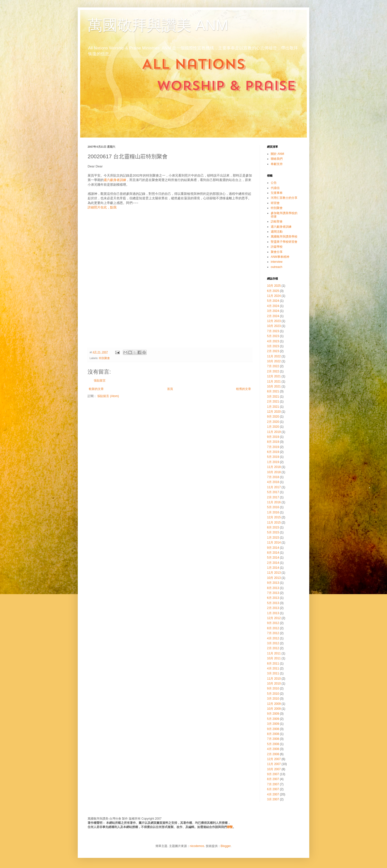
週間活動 (277, 232)
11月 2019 (274, 432)
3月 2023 (273, 346)
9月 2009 (273, 714)
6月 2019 (273, 452)
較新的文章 (96, 389)
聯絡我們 (277, 159)
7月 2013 (273, 593)
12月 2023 (274, 321)
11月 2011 (274, 653)
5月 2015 (273, 532)
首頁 (170, 389)
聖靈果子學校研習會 (284, 242)
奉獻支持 (277, 164)
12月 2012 (274, 618)
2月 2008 (273, 754)
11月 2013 (274, 573)
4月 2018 (273, 482)
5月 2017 (273, 492)
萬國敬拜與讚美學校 (284, 237)
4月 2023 (273, 341)
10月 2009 (274, 709)
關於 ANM (277, 154)
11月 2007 (274, 764)
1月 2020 (273, 427)
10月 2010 (274, 684)
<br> (170, 279)
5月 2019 (273, 457)
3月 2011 (273, 673)
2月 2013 (273, 608)
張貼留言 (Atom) (108, 396)
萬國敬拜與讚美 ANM (158, 25)
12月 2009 (274, 704)
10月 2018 (274, 472)
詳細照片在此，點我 (102, 207)
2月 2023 (273, 351)
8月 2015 (273, 527)
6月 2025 (273, 291)
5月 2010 (273, 694)
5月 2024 (273, 301)
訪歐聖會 (277, 222)
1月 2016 (273, 512)
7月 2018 (273, 477)
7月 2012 (273, 633)
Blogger (226, 846)
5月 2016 (273, 507)
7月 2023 (273, 331)
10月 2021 (274, 386)
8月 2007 (273, 779)
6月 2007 (273, 789)
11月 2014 (274, 543)
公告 (274, 183)
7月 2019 (273, 447)
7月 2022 (273, 366)
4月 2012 (273, 638)
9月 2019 (273, 437)
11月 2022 (274, 356)
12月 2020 (274, 412)
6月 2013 (273, 598)
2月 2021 (273, 402)
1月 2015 (273, 538)
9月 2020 (273, 417)
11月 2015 (274, 523)
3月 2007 (273, 799)
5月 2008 (273, 744)
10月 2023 (274, 326)
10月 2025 (274, 286)
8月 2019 (273, 442)
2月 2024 (273, 316)
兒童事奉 (277, 193)
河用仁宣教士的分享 (284, 198)
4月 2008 (273, 749)
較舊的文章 (244, 389)
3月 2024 (273, 311)
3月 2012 (273, 643)
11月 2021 (274, 382)
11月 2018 (274, 467)
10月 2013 (274, 578)
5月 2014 (273, 558)
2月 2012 (273, 648)
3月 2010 (273, 699)
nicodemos (197, 846)
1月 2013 (273, 613)
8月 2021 (273, 391)
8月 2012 (273, 628)
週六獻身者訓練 (115, 180)
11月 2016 (274, 502)
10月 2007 (274, 769)
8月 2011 (273, 664)
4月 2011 (273, 668)
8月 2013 (273, 588)
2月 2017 (273, 497)
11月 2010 (274, 679)
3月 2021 (273, 397)
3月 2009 (273, 724)
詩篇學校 (277, 247)
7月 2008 (273, 739)
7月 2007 (273, 784)
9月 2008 (273, 729)
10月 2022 (274, 361)
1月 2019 (273, 462)
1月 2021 (273, 407)
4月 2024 (273, 306)
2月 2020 (273, 422)
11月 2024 (274, 296)
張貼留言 (100, 381)
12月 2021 (274, 376)
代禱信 (275, 188)
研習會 (275, 203)
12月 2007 (274, 759)
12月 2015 (274, 517)
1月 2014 (273, 568)
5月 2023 (273, 336)
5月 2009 (273, 719)
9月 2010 (273, 688)
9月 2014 (273, 548)
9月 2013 (273, 583)
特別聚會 (104, 358)
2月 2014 (273, 563)
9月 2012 (273, 623)
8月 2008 (273, 734)
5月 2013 (273, 603)
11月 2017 (274, 487)
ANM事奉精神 (280, 257)
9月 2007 (273, 774)
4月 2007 (273, 794)
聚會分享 (277, 252)
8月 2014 (273, 553)
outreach (277, 267)
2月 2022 (273, 371)
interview (277, 262)
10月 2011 (274, 658)
